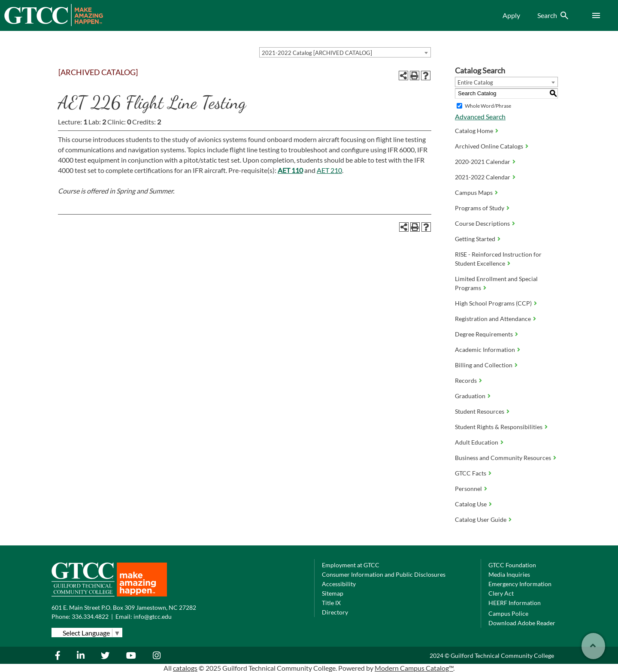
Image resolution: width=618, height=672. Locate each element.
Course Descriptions (482, 223)
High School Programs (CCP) (493, 303)
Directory (335, 612)
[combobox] (345, 52)
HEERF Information (515, 603)
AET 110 (290, 170)
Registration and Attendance (493, 319)
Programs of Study (480, 208)
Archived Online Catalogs (489, 146)
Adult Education (477, 442)
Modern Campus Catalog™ (414, 668)
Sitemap (333, 593)
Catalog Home (474, 131)
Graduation (470, 396)
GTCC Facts (471, 473)
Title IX (331, 603)
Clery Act (501, 593)
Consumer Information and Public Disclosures (384, 574)
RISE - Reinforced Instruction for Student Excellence (498, 259)
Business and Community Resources (503, 458)
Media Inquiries (509, 574)
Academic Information (485, 350)
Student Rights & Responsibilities (499, 427)
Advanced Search (480, 117)
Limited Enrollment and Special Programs (496, 283)
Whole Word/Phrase (488, 106)
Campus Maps (474, 192)
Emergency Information (520, 584)
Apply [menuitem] (511, 15)
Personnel (468, 489)
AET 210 (329, 170)
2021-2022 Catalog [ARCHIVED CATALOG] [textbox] (317, 53)
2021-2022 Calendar (483, 177)
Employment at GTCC (351, 565)
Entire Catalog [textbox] (475, 82)
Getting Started (475, 239)
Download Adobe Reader (522, 623)
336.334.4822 (90, 616)
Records (466, 380)
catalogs (185, 668)
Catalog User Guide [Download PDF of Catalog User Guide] (481, 519)
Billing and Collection (484, 365)
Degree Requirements (484, 334)
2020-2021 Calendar (483, 162)
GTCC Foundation (512, 565)
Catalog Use (471, 504)
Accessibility (339, 584)
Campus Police (508, 613)
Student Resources (480, 411)
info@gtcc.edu (153, 616)
